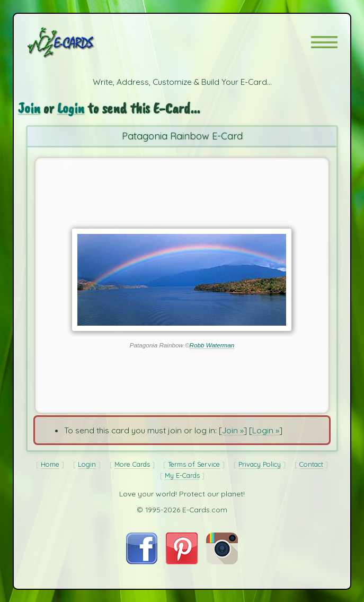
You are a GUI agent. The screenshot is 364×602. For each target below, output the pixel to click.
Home (50, 464)
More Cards (132, 464)
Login (71, 108)
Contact (311, 464)
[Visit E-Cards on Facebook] (142, 561)
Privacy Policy (260, 464)
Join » (233, 430)
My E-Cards (182, 475)
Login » (266, 430)
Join (29, 108)
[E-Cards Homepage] (79, 42)
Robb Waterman (212, 345)
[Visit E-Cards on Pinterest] (182, 561)
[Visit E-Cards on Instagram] (222, 561)
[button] (324, 42)
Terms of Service (194, 464)
